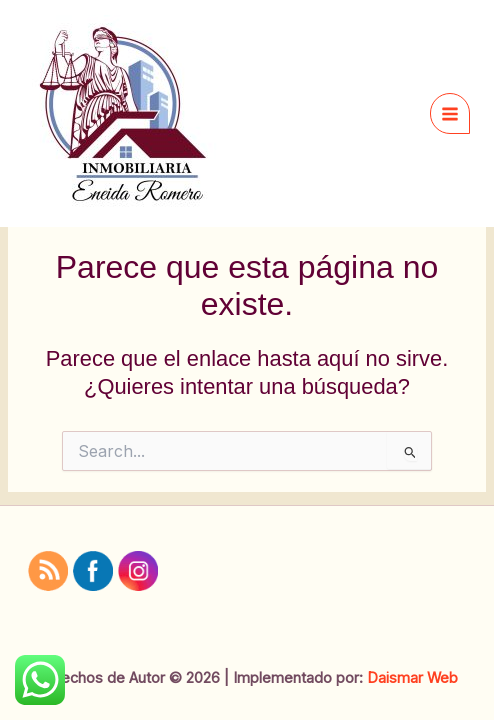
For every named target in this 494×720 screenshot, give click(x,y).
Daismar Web (412, 678)
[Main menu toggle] (450, 113)
